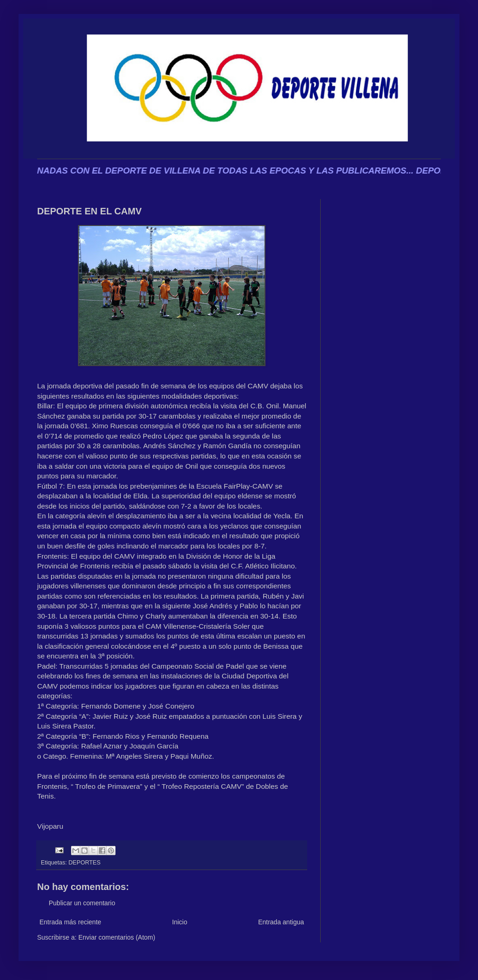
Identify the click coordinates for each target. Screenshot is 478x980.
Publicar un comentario (82, 903)
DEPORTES (85, 863)
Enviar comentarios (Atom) (117, 937)
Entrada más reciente (70, 922)
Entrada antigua (281, 922)
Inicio (180, 922)
